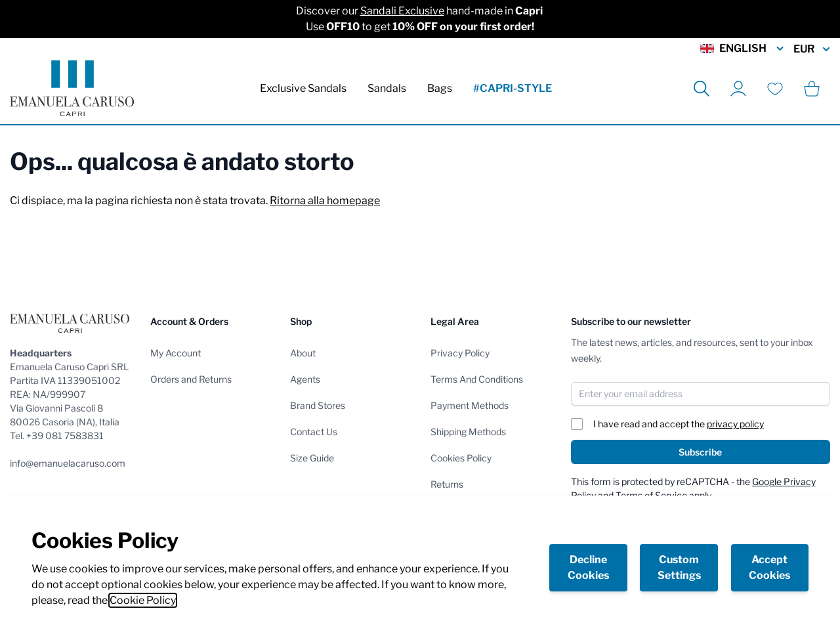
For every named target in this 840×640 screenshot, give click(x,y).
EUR (812, 49)
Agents (305, 379)
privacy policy (735, 424)
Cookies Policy (461, 458)
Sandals (387, 88)
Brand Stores (318, 405)
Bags (440, 88)
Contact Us (314, 432)
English (743, 49)
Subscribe (700, 452)
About (303, 353)
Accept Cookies (769, 567)
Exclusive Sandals (303, 88)
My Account (176, 353)
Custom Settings (679, 567)
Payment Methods (470, 405)
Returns (447, 484)
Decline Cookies (588, 567)
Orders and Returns (191, 379)
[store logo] (72, 88)
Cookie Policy (143, 600)
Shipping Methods (468, 432)
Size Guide (312, 458)
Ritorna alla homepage (325, 201)
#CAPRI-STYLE (513, 88)
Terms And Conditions (477, 379)
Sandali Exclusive (402, 11)
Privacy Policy (460, 353)
